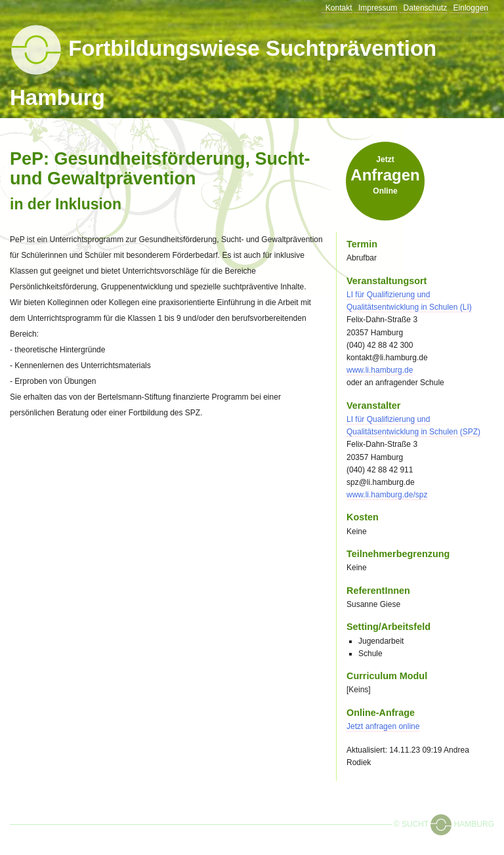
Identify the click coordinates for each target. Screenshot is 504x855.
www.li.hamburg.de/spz (387, 495)
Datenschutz (426, 8)
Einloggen (471, 8)
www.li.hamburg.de (380, 370)
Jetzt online (385, 175)
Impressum (378, 8)
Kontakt (339, 8)
